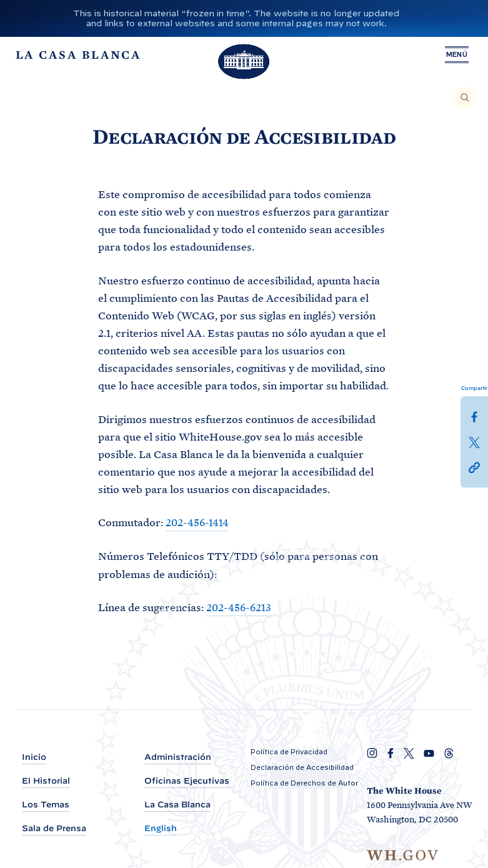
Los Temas (46, 805)
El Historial (46, 781)
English (161, 828)
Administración (178, 757)
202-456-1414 (197, 522)
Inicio (34, 757)
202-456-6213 (239, 607)
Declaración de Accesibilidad (302, 767)
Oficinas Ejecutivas (187, 781)
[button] (474, 466)
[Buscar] (465, 97)
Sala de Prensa (54, 828)
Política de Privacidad (289, 752)
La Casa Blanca (177, 805)
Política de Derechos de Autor (304, 783)
